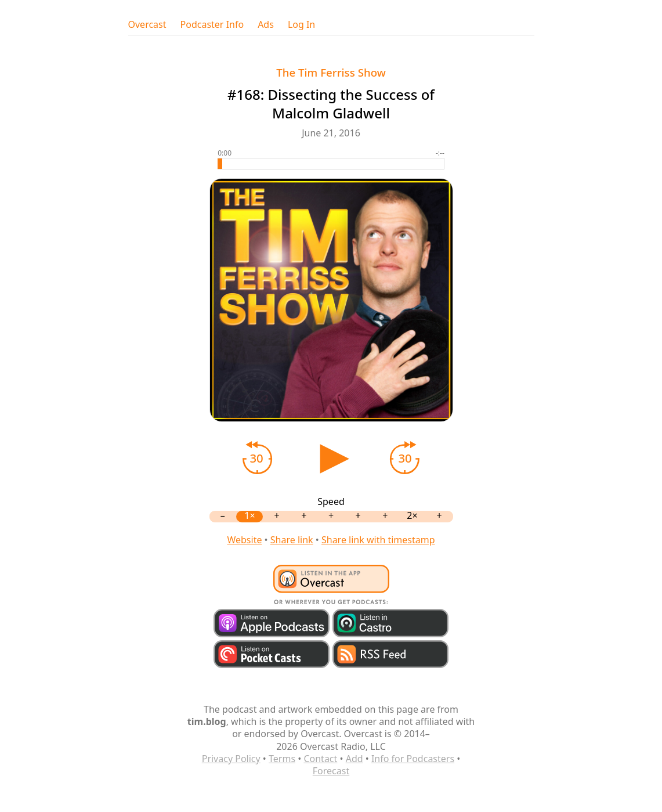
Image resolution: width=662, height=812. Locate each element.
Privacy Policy (231, 759)
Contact (320, 759)
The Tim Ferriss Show (331, 72)
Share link (292, 540)
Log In (301, 25)
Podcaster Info (212, 25)
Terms (282, 759)
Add (354, 759)
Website (244, 540)
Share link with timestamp (378, 540)
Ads (266, 25)
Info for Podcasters (413, 759)
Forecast (331, 771)
